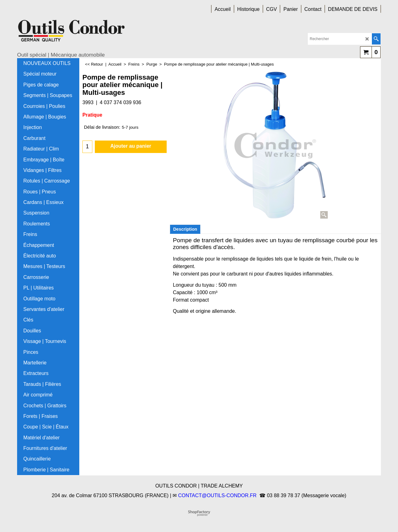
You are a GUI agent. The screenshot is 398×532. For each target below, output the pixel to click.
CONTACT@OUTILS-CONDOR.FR (217, 495)
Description (185, 229)
